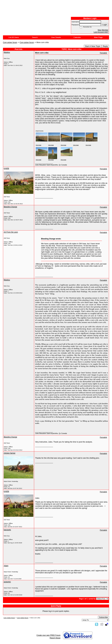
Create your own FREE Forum (48, 635)
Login (105, 25)
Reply (105, 46)
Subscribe (103, 617)
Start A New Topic (93, 46)
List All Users (14, 37)
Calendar (77, 37)
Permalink (103, 53)
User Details (56, 37)
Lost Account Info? (101, 32)
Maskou (7, 52)
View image (38, 145)
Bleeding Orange (10, 207)
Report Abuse (55, 638)
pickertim (7, 582)
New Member (103, 30)
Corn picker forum (10, 42)
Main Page (98, 37)
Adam (6, 566)
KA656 (6, 169)
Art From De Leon (11, 232)
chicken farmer (10, 453)
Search (35, 37)
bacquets (7, 530)
